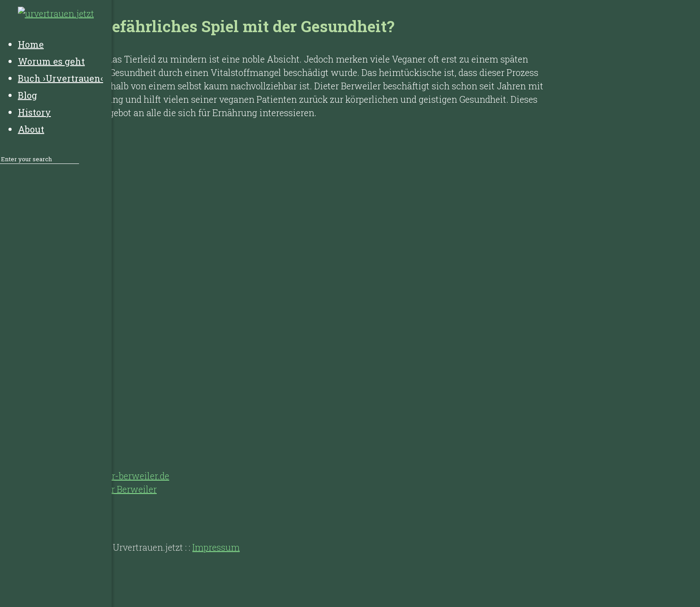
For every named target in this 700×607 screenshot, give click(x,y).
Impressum (216, 547)
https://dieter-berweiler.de (116, 476)
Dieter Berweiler (123, 489)
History (58, 511)
